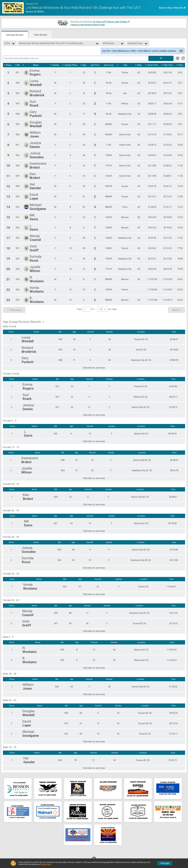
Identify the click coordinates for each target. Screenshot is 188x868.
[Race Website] (14, 8)
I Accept (165, 863)
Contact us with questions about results (88, 25)
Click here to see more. (94, 370)
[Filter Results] (178, 58)
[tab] (15, 35)
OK (181, 51)
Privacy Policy (46, 864)
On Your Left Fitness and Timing (110, 22)
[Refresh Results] (183, 58)
